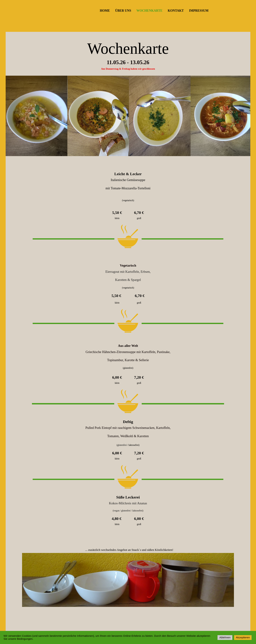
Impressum (199, 11)
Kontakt (176, 11)
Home (105, 11)
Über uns (123, 11)
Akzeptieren (243, 637)
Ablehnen (225, 637)
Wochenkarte (149, 11)
